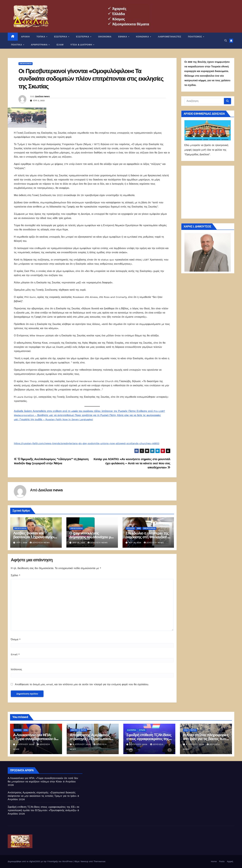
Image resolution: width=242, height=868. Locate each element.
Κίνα (26, 730)
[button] (226, 41)
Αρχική (230, 861)
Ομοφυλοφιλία (26, 64)
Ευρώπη (142, 730)
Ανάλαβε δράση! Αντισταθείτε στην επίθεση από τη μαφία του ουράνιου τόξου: (58, 411)
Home (214, 861)
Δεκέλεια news (42, 96)
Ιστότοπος (16, 669)
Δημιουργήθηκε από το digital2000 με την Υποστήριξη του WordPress (41, 861)
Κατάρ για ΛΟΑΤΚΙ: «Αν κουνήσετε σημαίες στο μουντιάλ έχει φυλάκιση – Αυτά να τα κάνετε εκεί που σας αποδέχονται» (132, 463)
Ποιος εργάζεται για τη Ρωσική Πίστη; (96, 415)
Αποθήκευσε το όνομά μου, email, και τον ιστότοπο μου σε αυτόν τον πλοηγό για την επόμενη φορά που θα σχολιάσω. (82, 684)
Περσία (83, 730)
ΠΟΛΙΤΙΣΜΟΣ (195, 37)
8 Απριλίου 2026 (25, 744)
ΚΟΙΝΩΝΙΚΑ (143, 37)
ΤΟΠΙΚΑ (41, 37)
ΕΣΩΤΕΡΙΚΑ (61, 37)
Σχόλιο (16, 575)
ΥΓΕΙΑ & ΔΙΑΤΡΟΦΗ (82, 45)
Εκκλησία (130, 528)
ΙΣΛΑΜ (60, 45)
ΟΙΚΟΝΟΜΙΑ (105, 37)
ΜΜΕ (139, 528)
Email (15, 654)
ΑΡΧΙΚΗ (25, 37)
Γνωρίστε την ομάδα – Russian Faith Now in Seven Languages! (56, 419)
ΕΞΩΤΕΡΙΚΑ (83, 37)
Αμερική (18, 730)
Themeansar (99, 861)
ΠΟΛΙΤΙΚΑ (17, 45)
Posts (222, 861)
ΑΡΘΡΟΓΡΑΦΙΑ (40, 45)
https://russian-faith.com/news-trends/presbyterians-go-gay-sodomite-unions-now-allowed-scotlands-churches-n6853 (87, 443)
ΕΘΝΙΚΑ (123, 37)
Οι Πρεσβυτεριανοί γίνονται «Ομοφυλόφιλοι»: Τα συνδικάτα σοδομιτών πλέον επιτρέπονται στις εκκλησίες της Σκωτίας (91, 79)
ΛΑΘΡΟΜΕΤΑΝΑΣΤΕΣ (170, 37)
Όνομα (16, 639)
